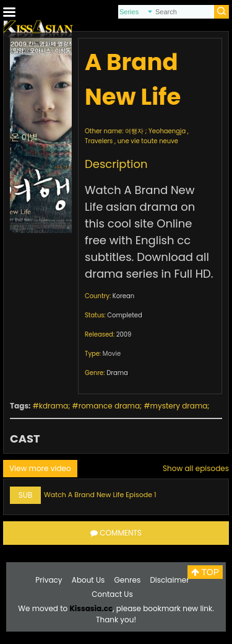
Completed (124, 315)
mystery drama (179, 406)
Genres (128, 580)
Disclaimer (169, 580)
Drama (117, 373)
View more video (40, 468)
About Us (88, 580)
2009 (124, 334)
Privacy (49, 580)
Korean (123, 296)
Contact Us (112, 594)
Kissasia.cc (91, 608)
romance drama (109, 406)
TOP (205, 572)
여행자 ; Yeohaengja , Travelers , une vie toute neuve (137, 136)
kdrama (54, 406)
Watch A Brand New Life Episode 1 (100, 495)
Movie (112, 354)
